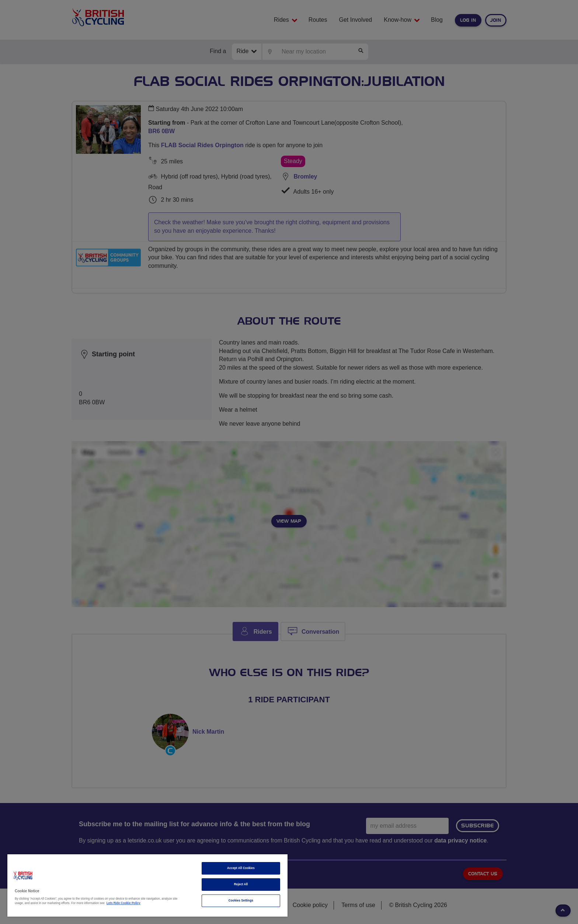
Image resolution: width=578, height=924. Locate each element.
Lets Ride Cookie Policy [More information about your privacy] (123, 903)
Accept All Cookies (241, 868)
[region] (147, 885)
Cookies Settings (241, 901)
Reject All (241, 884)
